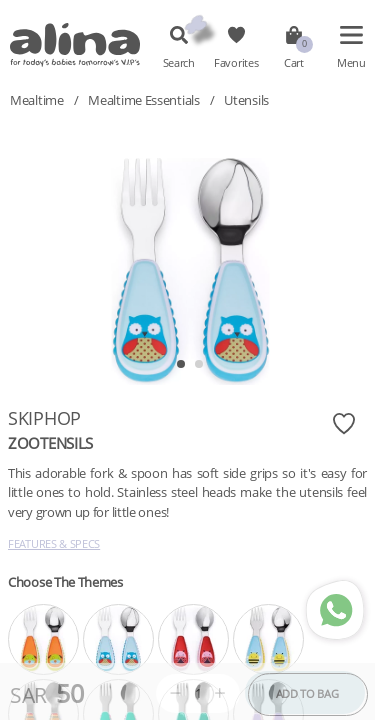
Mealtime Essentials (143, 100)
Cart (294, 63)
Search (179, 63)
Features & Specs (54, 543)
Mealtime (37, 100)
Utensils (246, 100)
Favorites (236, 63)
